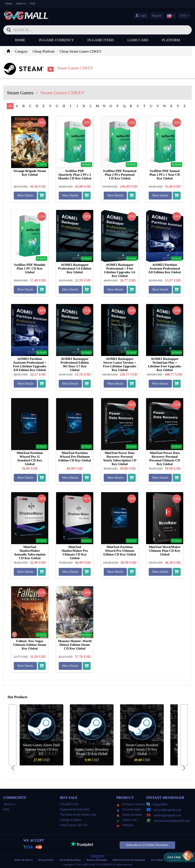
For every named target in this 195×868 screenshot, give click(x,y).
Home (9, 3)
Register (157, 16)
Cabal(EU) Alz (69, 804)
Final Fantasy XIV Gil (74, 824)
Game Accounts (129, 814)
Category (21, 51)
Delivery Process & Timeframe (129, 859)
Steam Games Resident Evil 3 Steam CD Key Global (142, 749)
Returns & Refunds (97, 859)
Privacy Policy (46, 859)
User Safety (157, 859)
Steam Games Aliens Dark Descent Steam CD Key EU (41, 749)
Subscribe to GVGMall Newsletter (147, 844)
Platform (171, 40)
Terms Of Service (23, 859)
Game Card (138, 40)
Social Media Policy (70, 859)
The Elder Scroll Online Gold (78, 814)
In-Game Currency (56, 40)
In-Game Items (101, 40)
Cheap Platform (44, 51)
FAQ (32, 3)
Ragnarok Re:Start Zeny (75, 809)
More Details (25, 195)
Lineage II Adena (71, 819)
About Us (21, 3)
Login (141, 15)
